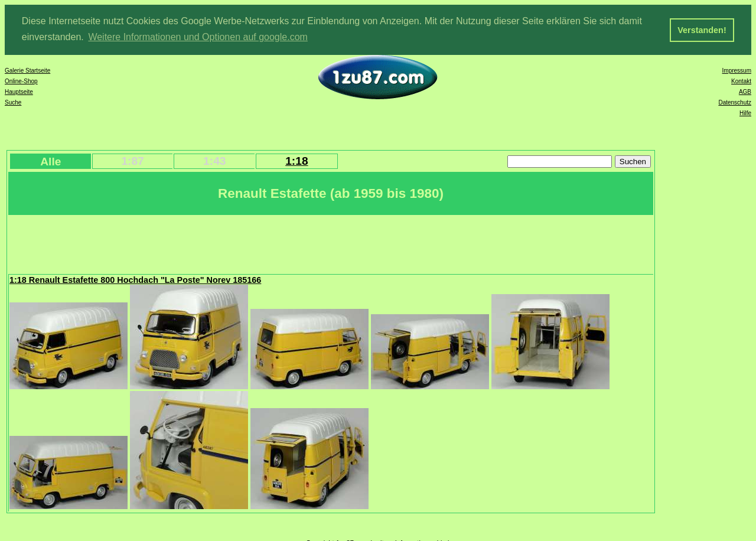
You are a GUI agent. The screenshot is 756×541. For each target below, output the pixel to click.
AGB (745, 91)
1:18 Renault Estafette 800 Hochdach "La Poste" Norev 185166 (135, 279)
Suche (13, 102)
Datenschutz (735, 102)
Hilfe (745, 113)
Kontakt (741, 81)
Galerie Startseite (27, 70)
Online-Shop (21, 81)
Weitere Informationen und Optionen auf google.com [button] (198, 37)
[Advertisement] (224, 243)
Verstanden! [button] (702, 30)
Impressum (737, 70)
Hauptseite (19, 91)
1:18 (296, 160)
